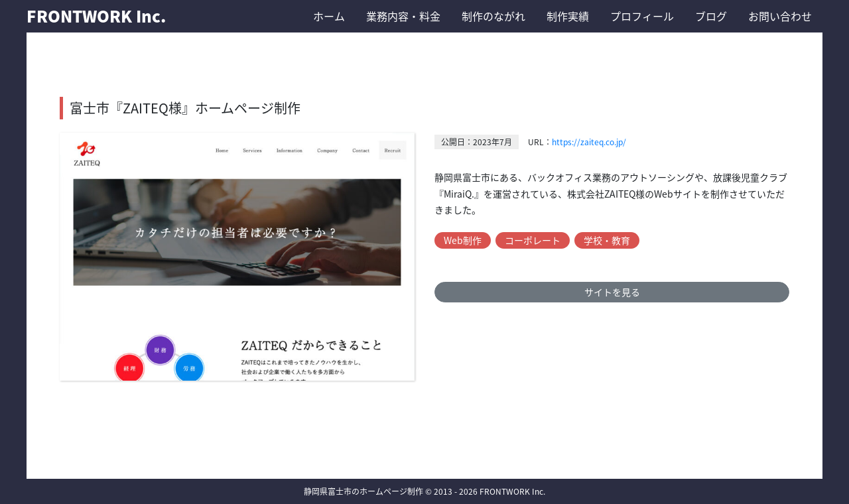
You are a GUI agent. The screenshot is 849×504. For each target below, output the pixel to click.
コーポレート (533, 240)
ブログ (711, 16)
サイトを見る (612, 292)
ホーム (329, 16)
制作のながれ (493, 16)
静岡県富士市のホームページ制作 (363, 491)
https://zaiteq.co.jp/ (589, 142)
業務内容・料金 (403, 16)
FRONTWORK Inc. (96, 16)
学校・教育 (607, 240)
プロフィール (642, 16)
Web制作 (463, 240)
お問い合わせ (780, 16)
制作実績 (568, 16)
